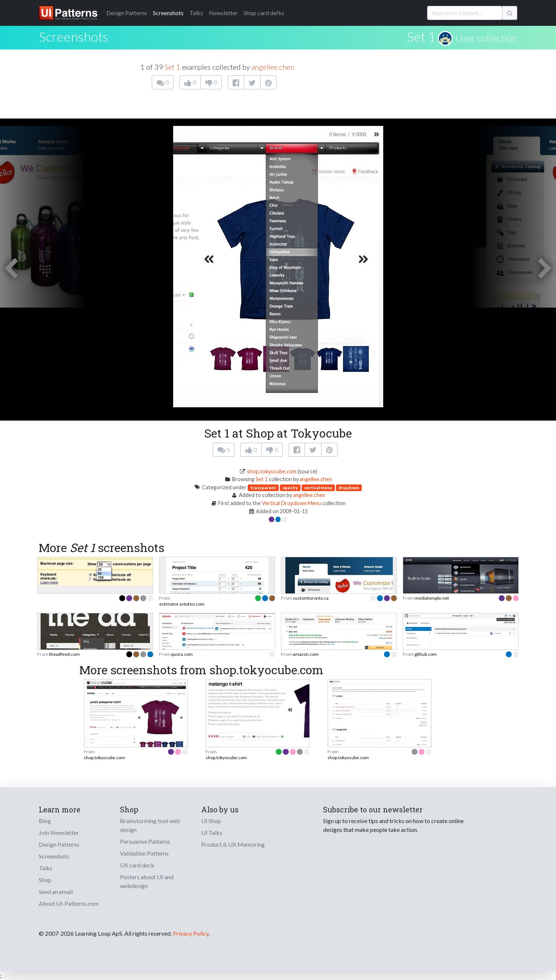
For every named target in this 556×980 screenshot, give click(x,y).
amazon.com (306, 654)
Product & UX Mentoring (233, 844)
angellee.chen (273, 67)
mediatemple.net (432, 598)
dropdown (349, 488)
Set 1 (421, 37)
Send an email (56, 892)
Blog (45, 821)
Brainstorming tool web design (150, 825)
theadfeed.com (64, 654)
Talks (196, 13)
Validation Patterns (144, 853)
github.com (426, 654)
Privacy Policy (191, 933)
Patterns (127, 13)
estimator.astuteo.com (182, 604)
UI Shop (211, 821)
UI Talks (212, 832)
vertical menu (318, 488)
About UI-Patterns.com (69, 903)
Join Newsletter (59, 832)
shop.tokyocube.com (272, 471)
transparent (263, 488)
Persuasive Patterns (145, 841)
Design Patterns (59, 844)
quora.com (182, 654)
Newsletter (223, 13)
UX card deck (137, 865)
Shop (45, 880)
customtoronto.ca (311, 598)
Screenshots (168, 13)
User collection (486, 38)
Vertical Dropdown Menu (291, 503)
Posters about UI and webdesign (147, 881)
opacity (290, 488)
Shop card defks (264, 13)
